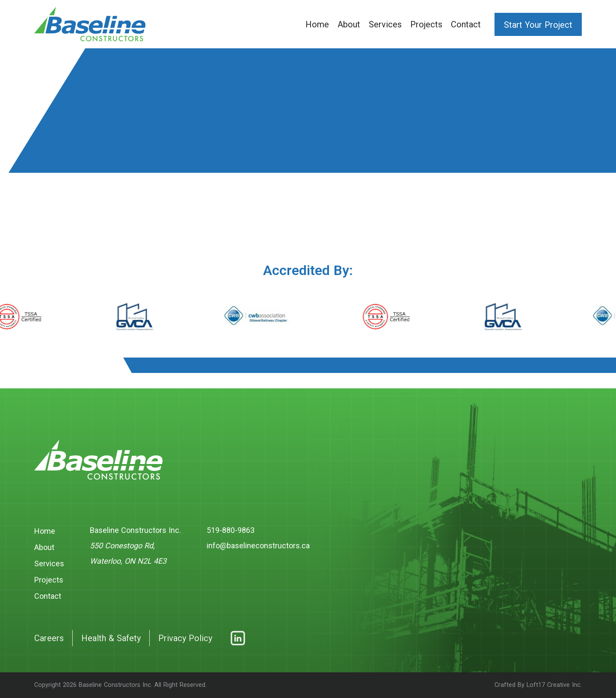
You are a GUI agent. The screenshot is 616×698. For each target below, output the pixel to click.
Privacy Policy (185, 638)
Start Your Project (538, 25)
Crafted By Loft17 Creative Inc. (538, 685)
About (349, 24)
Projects (426, 24)
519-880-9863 (231, 530)
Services (385, 24)
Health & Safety (111, 638)
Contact (466, 24)
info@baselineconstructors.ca (258, 546)
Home (317, 24)
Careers (49, 638)
